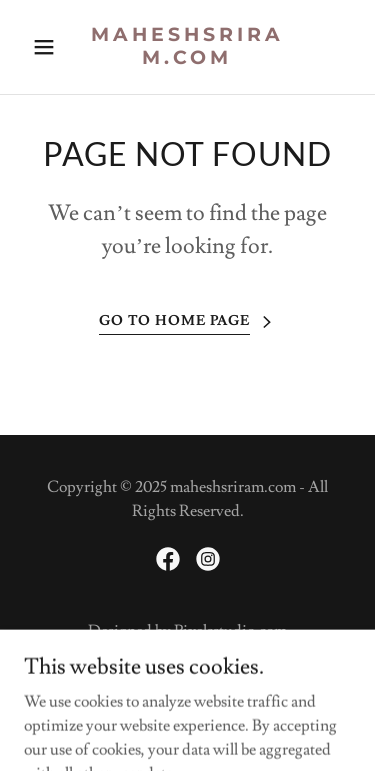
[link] (187, 59)
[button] (48, 47)
